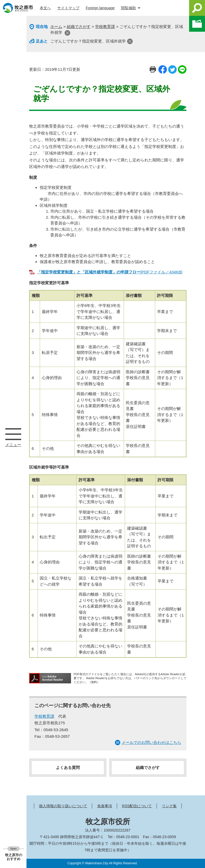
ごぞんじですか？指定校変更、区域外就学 (88, 41)
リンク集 (169, 806)
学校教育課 (105, 27)
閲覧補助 (128, 8)
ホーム (56, 27)
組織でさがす (79, 27)
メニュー (13, 434)
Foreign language (100, 8)
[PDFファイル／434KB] (110, 272)
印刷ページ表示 (153, 69)
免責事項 (105, 806)
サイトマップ (68, 8)
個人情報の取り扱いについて (63, 806)
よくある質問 (68, 767)
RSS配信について (137, 806)
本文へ (45, 8)
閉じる (67, 33)
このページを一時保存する (197, 24)
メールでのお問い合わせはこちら (151, 742)
